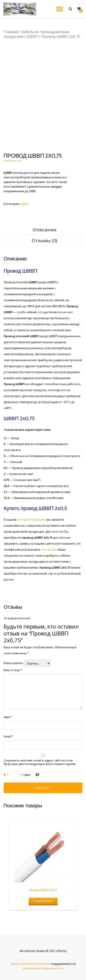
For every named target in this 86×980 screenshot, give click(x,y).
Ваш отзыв (13, 670)
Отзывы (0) (44, 241)
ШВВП (32, 36)
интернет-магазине (32, 520)
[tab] (44, 230)
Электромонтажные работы (43, 968)
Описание (44, 230)
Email (8, 736)
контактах (48, 549)
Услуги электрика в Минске (30, 964)
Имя (8, 717)
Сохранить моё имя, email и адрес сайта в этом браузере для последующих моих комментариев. (40, 762)
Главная (11, 32)
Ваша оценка (13, 663)
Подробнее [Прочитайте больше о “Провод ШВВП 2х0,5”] (43, 901)
